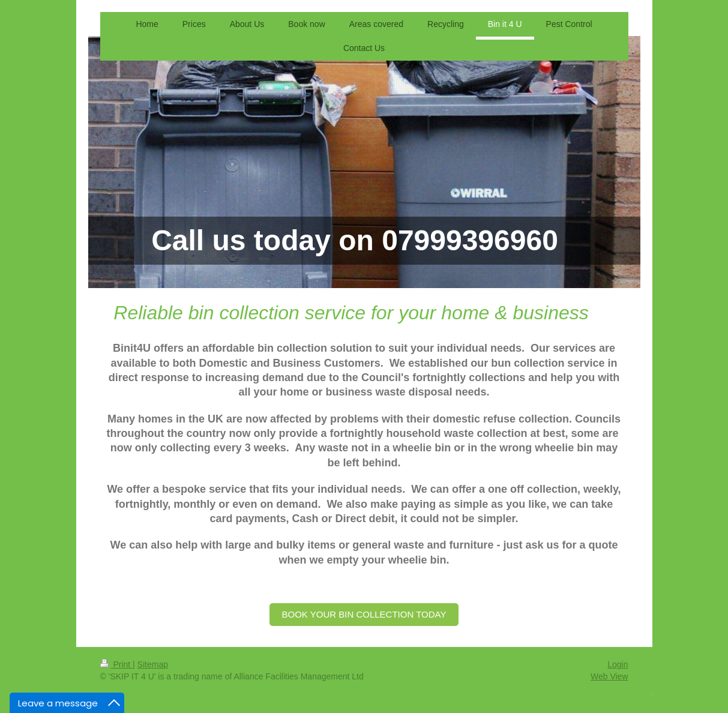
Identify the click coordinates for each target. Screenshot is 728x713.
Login (618, 664)
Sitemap (153, 664)
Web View (609, 676)
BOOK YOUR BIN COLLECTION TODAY (364, 614)
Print (117, 664)
